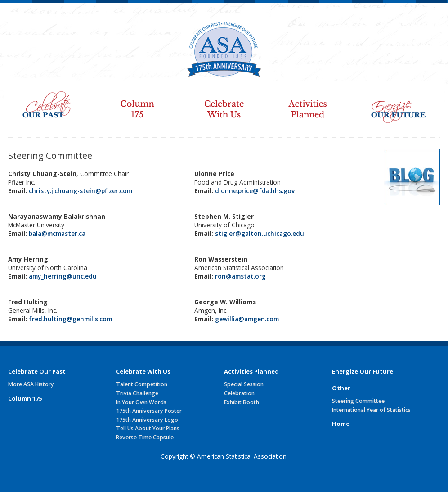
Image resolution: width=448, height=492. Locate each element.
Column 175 (137, 103)
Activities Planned (312, 103)
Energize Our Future (400, 103)
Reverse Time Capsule (145, 437)
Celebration (239, 393)
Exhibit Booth (242, 402)
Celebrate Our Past (49, 103)
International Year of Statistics (371, 410)
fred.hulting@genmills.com (70, 319)
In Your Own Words (141, 402)
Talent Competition (142, 384)
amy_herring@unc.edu (63, 276)
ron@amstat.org (240, 276)
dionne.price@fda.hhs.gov (255, 191)
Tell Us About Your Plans (148, 428)
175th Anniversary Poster (149, 411)
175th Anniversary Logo (147, 420)
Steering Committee (358, 401)
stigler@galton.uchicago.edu (260, 233)
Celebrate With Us (224, 103)
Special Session (244, 384)
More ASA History (31, 384)
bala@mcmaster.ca (57, 233)
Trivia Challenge (137, 393)
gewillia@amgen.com (247, 319)
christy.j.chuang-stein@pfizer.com (81, 191)
